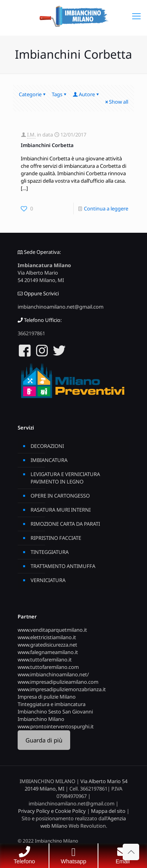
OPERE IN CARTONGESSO (60, 496)
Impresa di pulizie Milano (47, 697)
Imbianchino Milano (41, 719)
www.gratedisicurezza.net (47, 645)
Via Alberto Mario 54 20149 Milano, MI (41, 276)
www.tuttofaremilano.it (45, 660)
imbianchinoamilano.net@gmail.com (61, 307)
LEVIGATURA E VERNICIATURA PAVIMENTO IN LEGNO (65, 478)
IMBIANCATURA (49, 460)
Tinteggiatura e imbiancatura (52, 704)
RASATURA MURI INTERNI (61, 510)
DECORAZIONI (47, 446)
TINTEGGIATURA (50, 552)
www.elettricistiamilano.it (47, 637)
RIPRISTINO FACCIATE (56, 538)
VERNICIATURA (48, 580)
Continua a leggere (106, 208)
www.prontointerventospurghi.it (56, 726)
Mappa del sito (108, 811)
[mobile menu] (136, 16)
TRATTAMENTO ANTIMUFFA (63, 566)
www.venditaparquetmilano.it (52, 630)
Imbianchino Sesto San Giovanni (55, 712)
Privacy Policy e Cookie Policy (52, 811)
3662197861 (31, 333)
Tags (60, 94)
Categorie (33, 94)
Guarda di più (44, 740)
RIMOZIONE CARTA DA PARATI (65, 524)
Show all (116, 102)
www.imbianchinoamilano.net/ (53, 674)
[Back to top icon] (131, 852)
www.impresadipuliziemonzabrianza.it (62, 689)
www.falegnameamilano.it (48, 652)
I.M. (31, 135)
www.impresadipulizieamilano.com (58, 682)
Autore (86, 94)
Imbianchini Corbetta (47, 145)
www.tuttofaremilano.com (48, 667)
